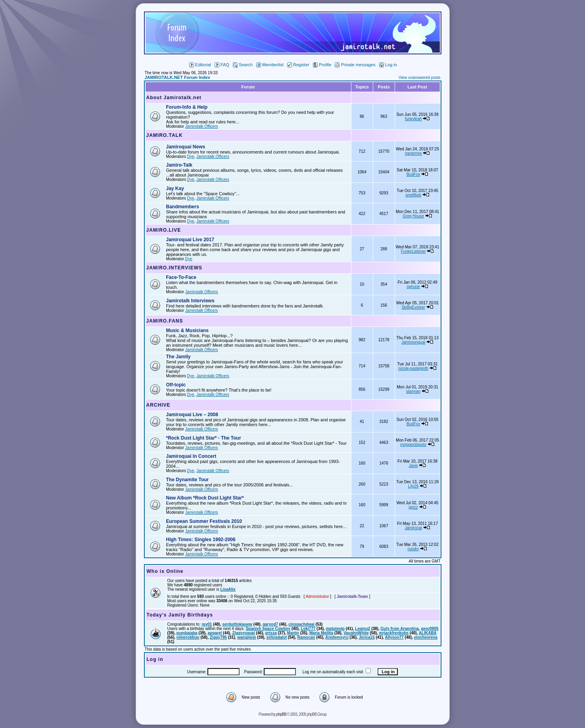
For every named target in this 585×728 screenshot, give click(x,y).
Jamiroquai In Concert (191, 456)
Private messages (355, 65)
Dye (191, 157)
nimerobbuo (188, 637)
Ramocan (306, 637)
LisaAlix (228, 589)
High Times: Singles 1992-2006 (201, 540)
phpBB (281, 714)
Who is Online (165, 571)
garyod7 (270, 624)
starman (413, 391)
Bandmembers (183, 207)
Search (243, 65)
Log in (388, 65)
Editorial (200, 65)
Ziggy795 (218, 637)
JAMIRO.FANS (165, 321)
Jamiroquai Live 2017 (190, 240)
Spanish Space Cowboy (268, 629)
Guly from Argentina (400, 629)
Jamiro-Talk (179, 165)
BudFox (413, 174)
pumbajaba (187, 633)
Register (298, 65)
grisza (271, 633)
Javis (413, 466)
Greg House (413, 216)
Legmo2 (363, 629)
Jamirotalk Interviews (190, 301)
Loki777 (308, 629)
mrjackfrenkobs (394, 633)
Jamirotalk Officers (202, 126)
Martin (293, 633)
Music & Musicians (187, 330)
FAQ (222, 65)
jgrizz (413, 507)
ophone (413, 287)
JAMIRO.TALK (165, 135)
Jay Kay (175, 188)
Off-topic (176, 385)
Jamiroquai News (186, 147)
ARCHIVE (158, 405)
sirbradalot (277, 637)
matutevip (335, 629)
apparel (215, 633)
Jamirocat (413, 528)
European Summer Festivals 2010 (204, 521)
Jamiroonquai (413, 342)
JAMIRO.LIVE (164, 230)
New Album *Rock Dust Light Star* (205, 498)
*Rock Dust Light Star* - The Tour (204, 438)
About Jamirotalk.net (174, 98)
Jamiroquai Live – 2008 (192, 415)
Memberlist (270, 65)
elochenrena (426, 637)
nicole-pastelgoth (413, 368)
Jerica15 (367, 637)
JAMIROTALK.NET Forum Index (177, 77)
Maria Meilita (321, 633)
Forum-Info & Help (187, 107)
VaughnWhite (356, 633)
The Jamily (178, 357)
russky (413, 549)
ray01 (207, 624)
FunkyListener (413, 251)
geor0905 (430, 629)
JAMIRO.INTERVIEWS (174, 268)
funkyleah (413, 119)
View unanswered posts (419, 78)
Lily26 (413, 486)
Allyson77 (394, 637)
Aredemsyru (337, 637)
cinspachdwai (301, 624)
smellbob (413, 195)
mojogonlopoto (413, 445)
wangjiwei (246, 637)
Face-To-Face (181, 277)
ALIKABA (428, 633)
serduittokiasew (237, 624)
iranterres (413, 153)
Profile (322, 65)
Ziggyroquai (243, 633)
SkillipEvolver (413, 307)
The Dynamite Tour (188, 480)
